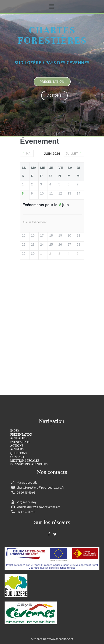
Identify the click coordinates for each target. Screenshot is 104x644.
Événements (20, 442)
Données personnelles (29, 464)
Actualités (19, 438)
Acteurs (17, 449)
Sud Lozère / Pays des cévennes (52, 62)
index (15, 431)
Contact (17, 457)
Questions (19, 453)
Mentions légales (25, 461)
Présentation (21, 435)
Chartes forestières (52, 35)
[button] (51, 7)
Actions (17, 446)
